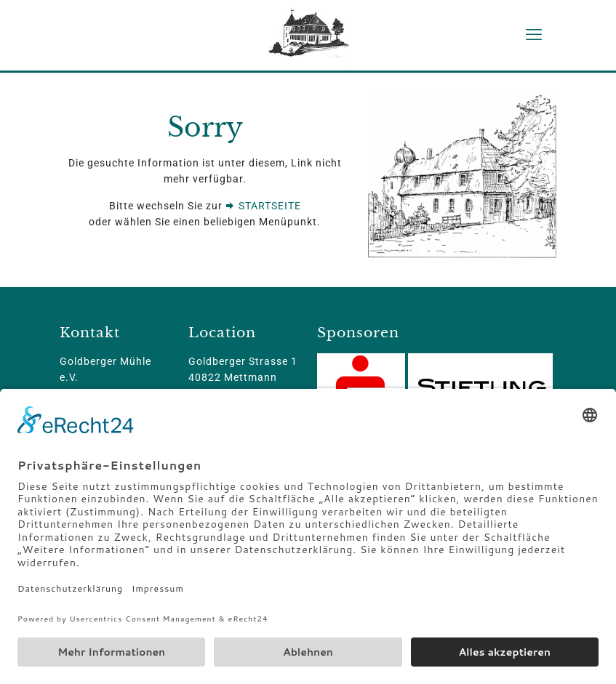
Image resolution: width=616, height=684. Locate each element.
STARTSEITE (263, 206)
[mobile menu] (534, 35)
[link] (462, 176)
